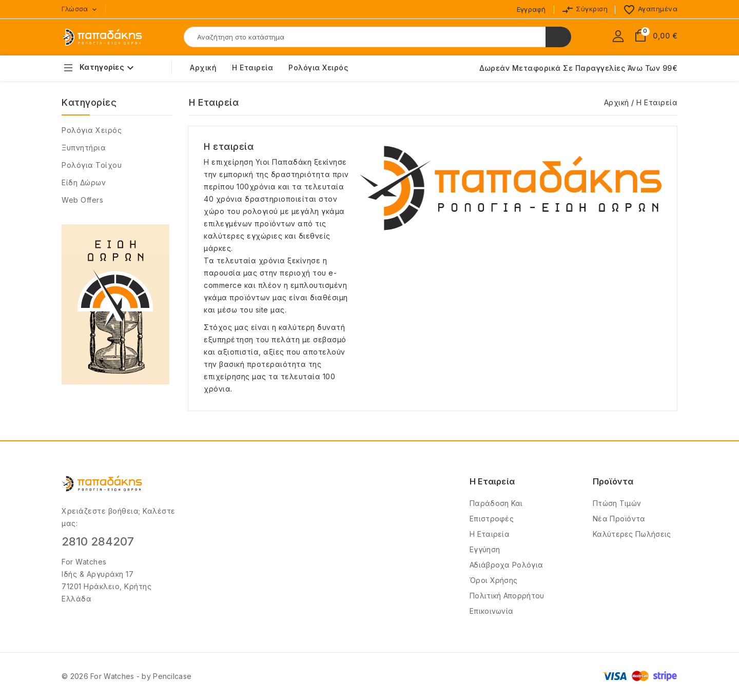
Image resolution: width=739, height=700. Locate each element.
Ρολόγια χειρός (92, 130)
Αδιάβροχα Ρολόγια (506, 565)
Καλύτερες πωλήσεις (632, 534)
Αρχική (203, 67)
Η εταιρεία (252, 67)
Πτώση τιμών (617, 503)
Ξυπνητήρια (84, 148)
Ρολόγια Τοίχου (92, 165)
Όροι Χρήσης (493, 580)
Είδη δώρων (84, 182)
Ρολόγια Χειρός (318, 67)
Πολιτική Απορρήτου (507, 596)
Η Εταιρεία (490, 534)
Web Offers (82, 200)
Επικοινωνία (491, 611)
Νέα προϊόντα (619, 519)
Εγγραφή (531, 9)
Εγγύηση (485, 549)
